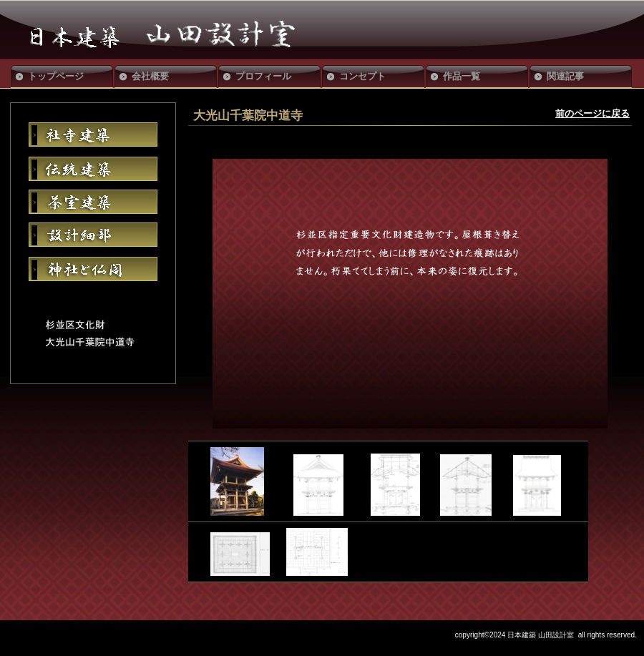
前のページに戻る (592, 113)
